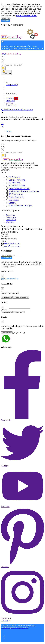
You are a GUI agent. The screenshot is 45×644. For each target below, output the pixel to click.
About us (10, 215)
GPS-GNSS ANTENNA (19, 189)
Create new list (10, 279)
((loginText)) (19, 333)
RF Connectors (16, 194)
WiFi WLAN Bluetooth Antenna (24, 192)
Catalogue (11, 217)
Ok (9, 18)
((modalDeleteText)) (21, 297)
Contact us (11, 220)
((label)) (5, 310)
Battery (12, 203)
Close (4, 18)
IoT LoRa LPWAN (17, 186)
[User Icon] (6, 72)
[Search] (12, 65)
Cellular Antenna (17, 180)
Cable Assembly (16, 197)
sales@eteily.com (12, 243)
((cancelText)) (7, 297)
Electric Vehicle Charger (20, 206)
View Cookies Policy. (27, 16)
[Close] (2, 276)
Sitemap (10, 222)
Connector (14, 200)
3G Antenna (14, 183)
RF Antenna (14, 177)
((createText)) (19, 312)
